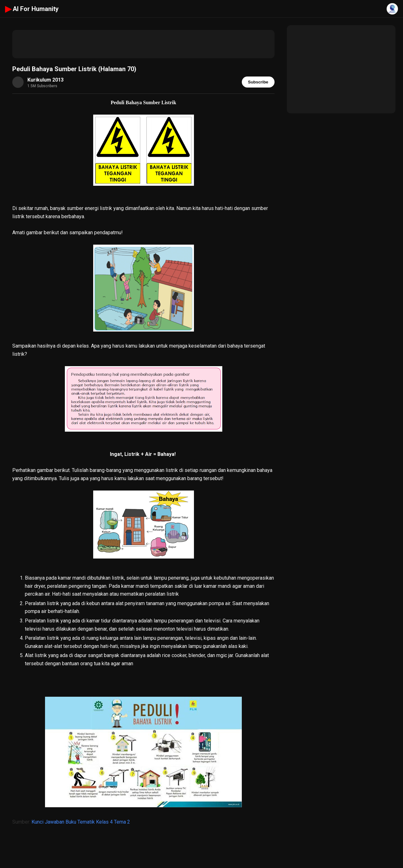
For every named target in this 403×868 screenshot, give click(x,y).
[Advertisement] (143, 44)
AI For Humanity (32, 9)
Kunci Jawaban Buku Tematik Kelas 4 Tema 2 (81, 822)
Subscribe (258, 82)
